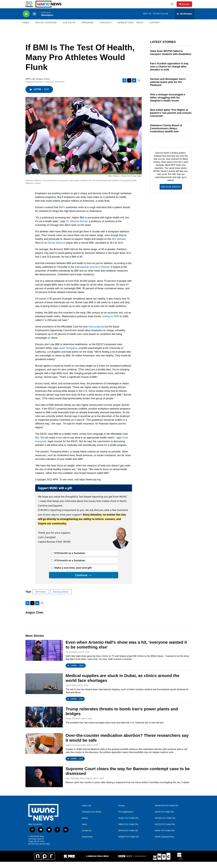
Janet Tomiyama (68, 354)
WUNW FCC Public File (165, 824)
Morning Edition (61, 598)
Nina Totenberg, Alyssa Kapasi (79, 785)
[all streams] (184, 20)
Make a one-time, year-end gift (73, 574)
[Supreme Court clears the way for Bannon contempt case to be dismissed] (44, 783)
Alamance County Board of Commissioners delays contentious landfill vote (166, 135)
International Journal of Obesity (92, 273)
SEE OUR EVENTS (171, 193)
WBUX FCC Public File (128, 831)
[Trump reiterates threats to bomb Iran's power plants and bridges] (44, 723)
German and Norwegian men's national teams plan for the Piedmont (168, 88)
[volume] (34, 20)
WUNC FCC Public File (128, 824)
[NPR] (45, 862)
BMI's (62, 214)
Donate (187, 7)
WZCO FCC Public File (165, 831)
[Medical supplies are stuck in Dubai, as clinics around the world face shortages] (44, 690)
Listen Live (87, 812)
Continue (84, 581)
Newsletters (126, 29)
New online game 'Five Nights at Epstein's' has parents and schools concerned (171, 119)
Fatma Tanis (71, 692)
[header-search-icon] (173, 7)
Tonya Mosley (72, 658)
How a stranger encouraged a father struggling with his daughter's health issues (167, 104)
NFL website (119, 245)
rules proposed (96, 333)
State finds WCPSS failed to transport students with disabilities (171, 59)
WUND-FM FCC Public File (167, 812)
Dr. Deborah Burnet (77, 228)
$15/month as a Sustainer (70, 567)
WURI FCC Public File (164, 818)
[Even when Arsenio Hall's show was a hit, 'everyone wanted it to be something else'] (44, 657)
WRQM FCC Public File (128, 843)
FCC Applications (126, 818)
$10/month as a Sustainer (70, 559)
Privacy (122, 812)
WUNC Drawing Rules (164, 843)
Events (85, 824)
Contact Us (87, 837)
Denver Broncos (56, 249)
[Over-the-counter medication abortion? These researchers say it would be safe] (44, 750)
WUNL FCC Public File (165, 837)
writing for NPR (111, 323)
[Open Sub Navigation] (31, 29)
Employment (87, 843)
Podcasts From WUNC (92, 818)
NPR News (41, 598)
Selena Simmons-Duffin (76, 751)
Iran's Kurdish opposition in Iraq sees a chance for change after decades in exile (169, 73)
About (84, 831)
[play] (26, 20)
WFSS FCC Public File (128, 837)
